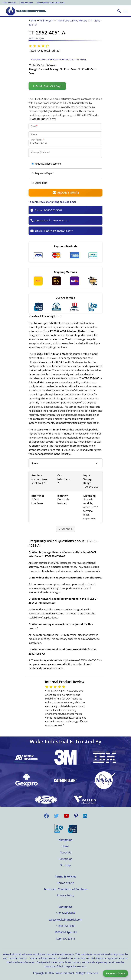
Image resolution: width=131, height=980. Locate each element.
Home (32, 21)
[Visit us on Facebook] (46, 816)
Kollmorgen (46, 21)
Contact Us (65, 859)
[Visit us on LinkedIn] (85, 816)
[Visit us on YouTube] (66, 816)
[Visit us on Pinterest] (76, 816)
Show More (65, 529)
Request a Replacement (46, 164)
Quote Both (40, 183)
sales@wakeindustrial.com (51, 3)
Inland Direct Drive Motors (72, 21)
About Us (65, 852)
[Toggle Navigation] (126, 11)
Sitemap (65, 865)
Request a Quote (115, 973)
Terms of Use (66, 883)
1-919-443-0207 (9, 3)
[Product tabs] (65, 463)
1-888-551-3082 (26, 3)
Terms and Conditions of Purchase (65, 889)
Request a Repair (43, 173)
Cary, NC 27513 (65, 939)
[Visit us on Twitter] (56, 816)
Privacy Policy (65, 895)
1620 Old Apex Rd (66, 932)
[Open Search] (119, 11)
